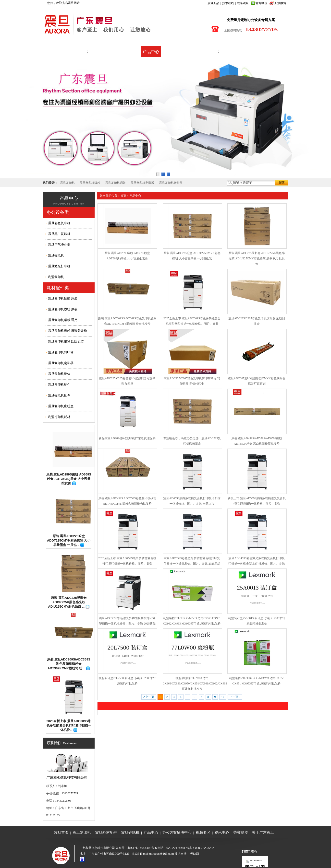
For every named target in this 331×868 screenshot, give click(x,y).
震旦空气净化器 (59, 245)
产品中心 (135, 196)
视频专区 (203, 832)
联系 (240, 3)
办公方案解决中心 (177, 832)
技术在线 (228, 3)
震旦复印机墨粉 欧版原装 (66, 341)
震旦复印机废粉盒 (61, 406)
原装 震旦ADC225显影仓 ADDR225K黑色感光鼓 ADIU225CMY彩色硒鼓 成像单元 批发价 (257, 258)
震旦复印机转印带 (171, 183)
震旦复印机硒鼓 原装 (63, 298)
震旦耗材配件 (106, 832)
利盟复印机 (56, 277)
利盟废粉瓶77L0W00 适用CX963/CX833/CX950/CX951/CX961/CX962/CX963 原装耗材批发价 (195, 683)
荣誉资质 (241, 832)
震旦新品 (213, 3)
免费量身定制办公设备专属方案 (251, 20)
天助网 (195, 854)
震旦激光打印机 (59, 266)
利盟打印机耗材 (59, 417)
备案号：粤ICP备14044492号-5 (136, 848)
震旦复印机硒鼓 (115, 183)
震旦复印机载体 (59, 374)
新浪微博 (280, 3)
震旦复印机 (67, 183)
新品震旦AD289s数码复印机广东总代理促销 (127, 438)
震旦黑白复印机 (59, 234)
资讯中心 (222, 832)
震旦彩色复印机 (59, 223)
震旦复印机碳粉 (90, 183)
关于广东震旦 (263, 832)
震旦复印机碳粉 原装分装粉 (68, 331)
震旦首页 (61, 832)
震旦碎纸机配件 (59, 395)
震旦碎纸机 (56, 255)
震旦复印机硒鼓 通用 (63, 320)
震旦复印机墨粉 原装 (63, 309)
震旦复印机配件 (59, 385)
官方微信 (261, 3)
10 (223, 697)
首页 (123, 196)
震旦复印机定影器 (142, 183)
